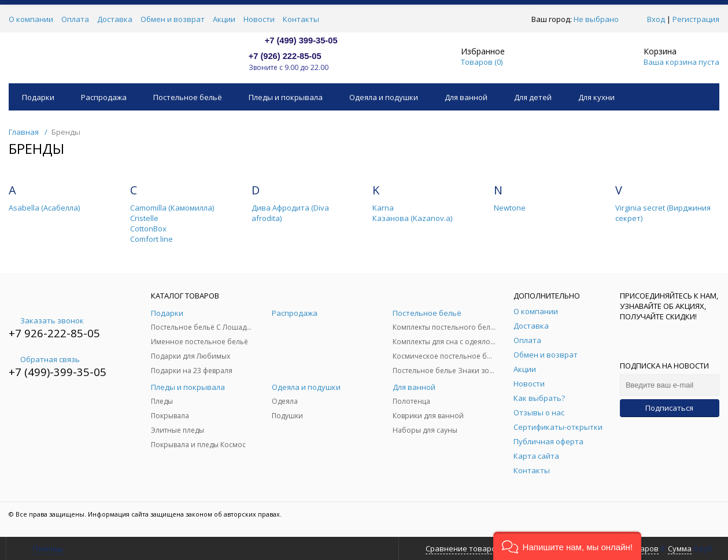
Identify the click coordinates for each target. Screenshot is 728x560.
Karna (383, 208)
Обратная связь (44, 359)
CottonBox (148, 229)
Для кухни (596, 97)
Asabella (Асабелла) (44, 208)
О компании (31, 19)
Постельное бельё (188, 97)
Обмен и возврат (173, 19)
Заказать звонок (46, 320)
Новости (259, 19)
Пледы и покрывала (286, 97)
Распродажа (104, 97)
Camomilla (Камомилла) (172, 208)
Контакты (301, 19)
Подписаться (669, 408)
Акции (224, 19)
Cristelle (144, 218)
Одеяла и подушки (384, 97)
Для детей (533, 97)
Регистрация (696, 19)
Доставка (115, 19)
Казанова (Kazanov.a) (412, 218)
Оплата (75, 19)
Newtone (510, 208)
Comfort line (151, 239)
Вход (656, 19)
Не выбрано (599, 19)
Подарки (38, 97)
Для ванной (466, 97)
